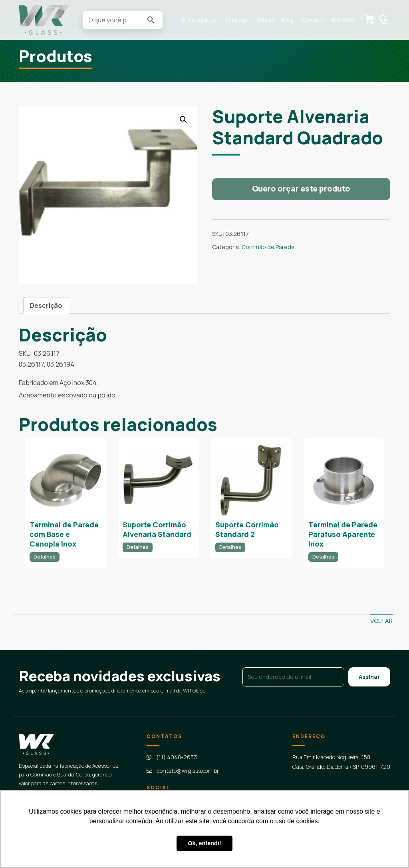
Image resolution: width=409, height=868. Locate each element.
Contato (313, 20)
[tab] (46, 305)
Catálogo (237, 20)
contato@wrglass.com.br (188, 771)
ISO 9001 (343, 20)
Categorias (202, 20)
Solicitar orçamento (369, 19)
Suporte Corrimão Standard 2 (247, 529)
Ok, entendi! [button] (204, 843)
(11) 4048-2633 (177, 757)
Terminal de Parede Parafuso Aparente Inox (343, 534)
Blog (288, 20)
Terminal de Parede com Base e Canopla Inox (64, 534)
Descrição (46, 305)
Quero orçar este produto (301, 189)
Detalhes (45, 557)
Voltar (381, 621)
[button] (183, 120)
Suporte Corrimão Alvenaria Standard (157, 529)
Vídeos (265, 20)
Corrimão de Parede (268, 247)
